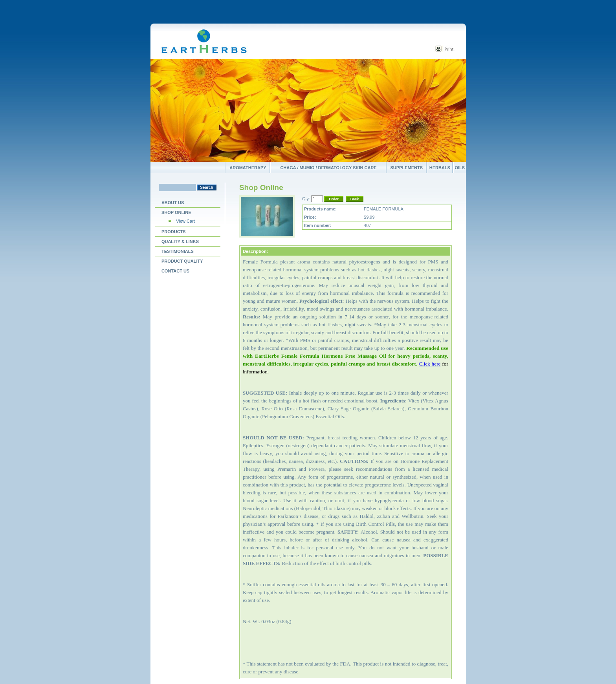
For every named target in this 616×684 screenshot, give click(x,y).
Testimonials (178, 251)
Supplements (407, 168)
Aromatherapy (248, 168)
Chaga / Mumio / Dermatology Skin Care (328, 168)
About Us (173, 203)
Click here (430, 364)
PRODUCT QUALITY (182, 261)
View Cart (185, 221)
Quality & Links (180, 241)
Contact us (175, 271)
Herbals (440, 168)
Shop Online (176, 212)
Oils (460, 168)
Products (174, 232)
